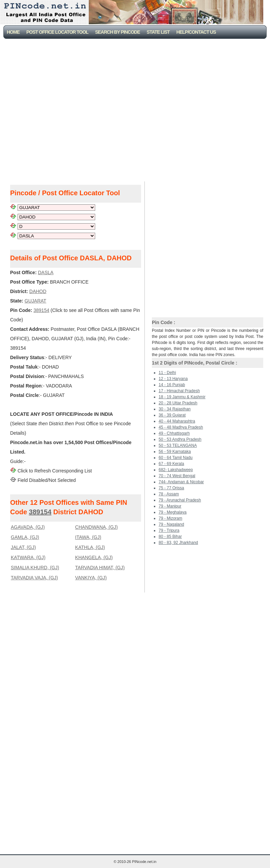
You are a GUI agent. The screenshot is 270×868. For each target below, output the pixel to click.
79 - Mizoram (170, 518)
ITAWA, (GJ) (88, 537)
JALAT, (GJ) (23, 547)
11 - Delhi (167, 373)
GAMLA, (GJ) (25, 537)
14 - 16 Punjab (172, 385)
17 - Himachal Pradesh (179, 391)
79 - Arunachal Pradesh (180, 500)
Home (13, 32)
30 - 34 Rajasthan (175, 409)
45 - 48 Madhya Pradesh (181, 427)
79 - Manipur (170, 506)
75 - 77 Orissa (171, 488)
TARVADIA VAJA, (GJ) (34, 578)
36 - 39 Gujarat (172, 415)
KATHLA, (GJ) (90, 547)
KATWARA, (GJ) (28, 557)
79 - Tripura (169, 530)
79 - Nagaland (171, 524)
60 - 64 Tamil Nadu (176, 458)
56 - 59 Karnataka (175, 452)
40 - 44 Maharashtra (177, 421)
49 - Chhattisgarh (174, 433)
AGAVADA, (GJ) (28, 527)
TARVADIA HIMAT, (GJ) (100, 568)
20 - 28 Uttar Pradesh (178, 403)
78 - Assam (169, 494)
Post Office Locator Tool (57, 32)
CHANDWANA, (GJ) (97, 527)
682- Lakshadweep (176, 470)
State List (158, 32)
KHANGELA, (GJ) (94, 557)
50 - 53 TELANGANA (178, 445)
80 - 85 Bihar (170, 537)
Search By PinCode (118, 32)
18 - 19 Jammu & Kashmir (182, 397)
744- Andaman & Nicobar (181, 482)
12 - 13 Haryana (173, 379)
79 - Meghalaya (173, 512)
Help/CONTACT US (196, 32)
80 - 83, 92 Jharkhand (178, 543)
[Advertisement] (67, 109)
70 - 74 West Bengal (177, 476)
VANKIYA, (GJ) (91, 578)
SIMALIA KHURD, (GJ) (35, 568)
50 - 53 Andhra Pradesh (180, 439)
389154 (40, 512)
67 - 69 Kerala (171, 464)
